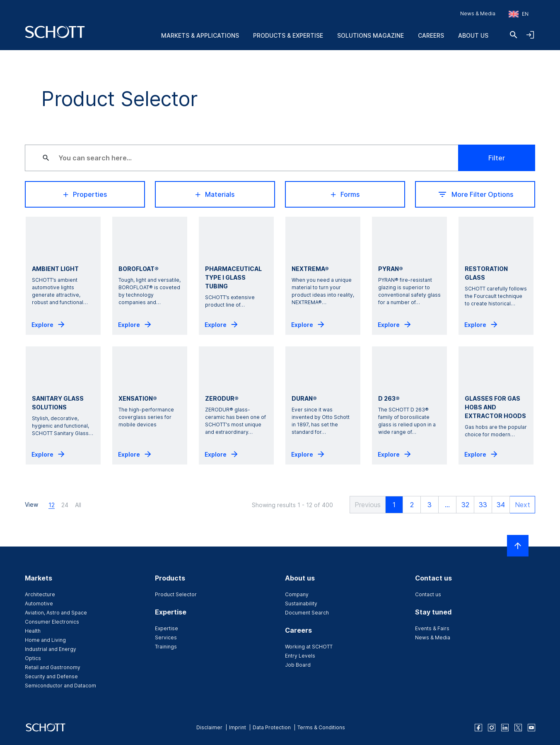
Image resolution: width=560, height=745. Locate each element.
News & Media (478, 13)
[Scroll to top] (518, 546)
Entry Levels (300, 656)
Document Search (307, 613)
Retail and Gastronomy (53, 667)
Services (166, 637)
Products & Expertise (288, 35)
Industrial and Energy (51, 649)
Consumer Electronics (52, 622)
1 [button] (390, 505)
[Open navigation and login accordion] (530, 35)
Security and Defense (51, 676)
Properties (85, 194)
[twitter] (518, 728)
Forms (345, 194)
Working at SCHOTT (309, 647)
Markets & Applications (200, 35)
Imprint (238, 727)
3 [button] (426, 505)
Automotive (39, 603)
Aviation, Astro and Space (56, 613)
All (78, 505)
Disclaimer (209, 727)
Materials (215, 194)
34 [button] (497, 505)
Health (33, 631)
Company (297, 594)
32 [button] (462, 505)
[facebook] (478, 728)
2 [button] (408, 505)
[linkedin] (505, 728)
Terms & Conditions (321, 727)
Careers (431, 35)
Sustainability (301, 603)
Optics (33, 658)
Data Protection (272, 727)
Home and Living (45, 640)
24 (65, 505)
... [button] (444, 505)
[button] (362, 505)
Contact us (428, 594)
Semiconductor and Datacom (60, 686)
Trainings (166, 647)
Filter (497, 158)
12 (52, 505)
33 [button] (479, 505)
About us (473, 35)
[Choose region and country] (519, 14)
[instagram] (492, 728)
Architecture (40, 594)
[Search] (514, 35)
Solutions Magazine (371, 35)
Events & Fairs (432, 628)
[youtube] (531, 728)
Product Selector (176, 594)
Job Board (298, 665)
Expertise (167, 628)
